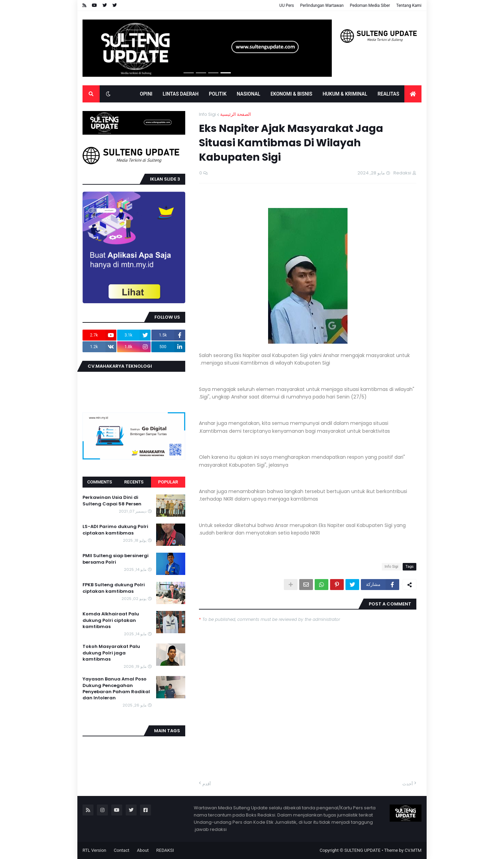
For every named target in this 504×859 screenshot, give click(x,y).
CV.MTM (413, 850)
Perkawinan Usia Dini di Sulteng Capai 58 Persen (112, 501)
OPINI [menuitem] (146, 94)
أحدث (408, 784)
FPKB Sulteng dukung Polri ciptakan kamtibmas (114, 588)
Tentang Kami (409, 5)
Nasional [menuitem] (249, 94)
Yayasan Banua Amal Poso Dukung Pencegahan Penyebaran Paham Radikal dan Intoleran (116, 689)
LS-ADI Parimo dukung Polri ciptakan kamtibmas (115, 530)
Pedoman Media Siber (370, 5)
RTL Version (94, 850)
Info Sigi (207, 114)
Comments (100, 482)
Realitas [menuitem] (388, 94)
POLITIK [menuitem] (218, 94)
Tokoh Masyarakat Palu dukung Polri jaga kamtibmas (111, 653)
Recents (134, 482)
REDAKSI (165, 850)
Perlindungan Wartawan (322, 5)
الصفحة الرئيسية (236, 114)
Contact (121, 850)
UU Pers (287, 5)
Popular (168, 482)
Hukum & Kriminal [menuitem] (345, 94)
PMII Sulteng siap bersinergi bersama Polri (116, 559)
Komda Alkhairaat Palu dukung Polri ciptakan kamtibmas (111, 620)
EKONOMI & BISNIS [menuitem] (291, 94)
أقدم (207, 784)
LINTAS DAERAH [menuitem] (181, 94)
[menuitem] (413, 94)
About (143, 850)
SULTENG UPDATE (363, 850)
